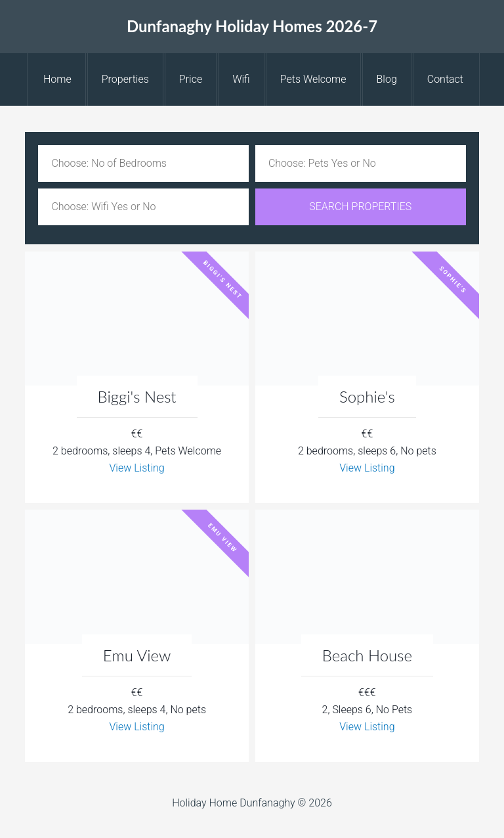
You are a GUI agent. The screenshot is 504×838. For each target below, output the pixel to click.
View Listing (136, 468)
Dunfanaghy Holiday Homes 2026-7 (252, 26)
